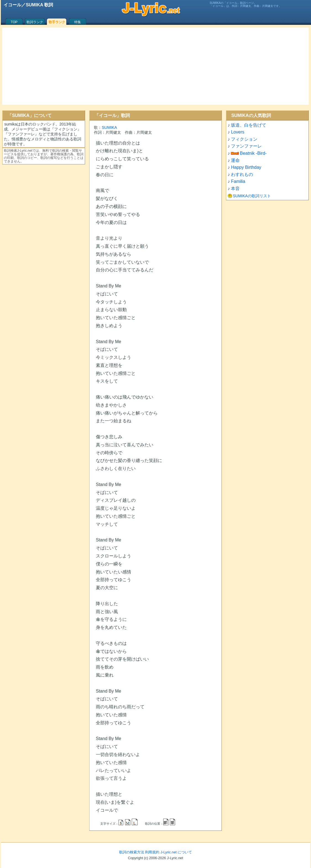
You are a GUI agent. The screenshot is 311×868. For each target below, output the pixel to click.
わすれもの (242, 174)
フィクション (244, 139)
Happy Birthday (246, 167)
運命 (235, 160)
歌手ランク (57, 22)
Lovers (238, 132)
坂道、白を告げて (249, 125)
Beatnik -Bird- (253, 153)
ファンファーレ (246, 146)
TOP (14, 22)
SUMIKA (109, 127)
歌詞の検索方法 (132, 852)
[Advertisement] (155, 66)
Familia (238, 181)
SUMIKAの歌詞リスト (252, 196)
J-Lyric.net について (176, 852)
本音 (235, 189)
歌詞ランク (35, 22)
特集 (78, 22)
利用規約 (152, 852)
